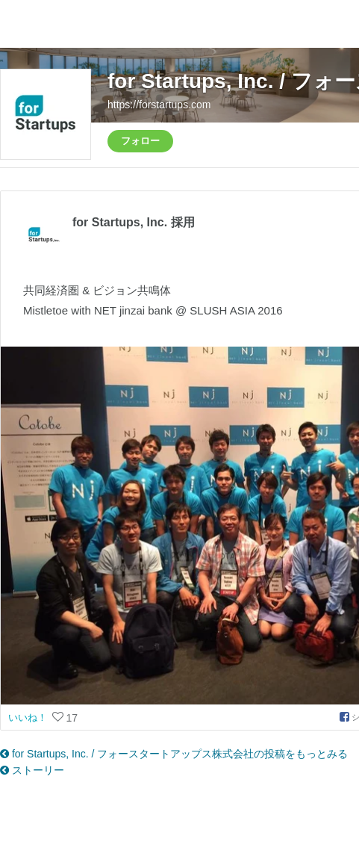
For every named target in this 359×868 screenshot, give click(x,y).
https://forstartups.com (159, 105)
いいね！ (29, 717)
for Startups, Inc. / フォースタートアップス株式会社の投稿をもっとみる (174, 754)
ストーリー (32, 770)
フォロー (140, 141)
